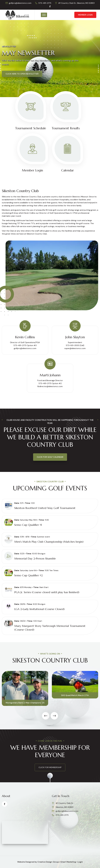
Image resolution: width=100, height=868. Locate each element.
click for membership (50, 767)
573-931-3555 (72, 345)
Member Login (85, 15)
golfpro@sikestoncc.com (20, 3)
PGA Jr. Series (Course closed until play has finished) (47, 592)
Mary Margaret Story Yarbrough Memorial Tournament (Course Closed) (50, 628)
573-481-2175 (45, 3)
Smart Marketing (68, 862)
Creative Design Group (48, 862)
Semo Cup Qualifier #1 (28, 525)
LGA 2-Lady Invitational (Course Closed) (39, 609)
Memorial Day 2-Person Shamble (35, 559)
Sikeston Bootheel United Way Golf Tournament (45, 508)
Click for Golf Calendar (50, 457)
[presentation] (46, 716)
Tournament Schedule (31, 128)
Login (80, 862)
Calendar (68, 170)
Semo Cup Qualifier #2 (28, 575)
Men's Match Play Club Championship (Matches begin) (49, 542)
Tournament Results (66, 128)
